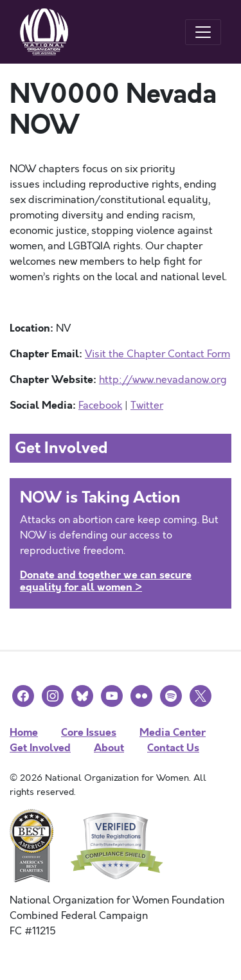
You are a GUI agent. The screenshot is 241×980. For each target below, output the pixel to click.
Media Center (173, 732)
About (109, 748)
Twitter (147, 405)
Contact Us (173, 748)
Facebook (100, 405)
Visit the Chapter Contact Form (157, 354)
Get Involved (40, 748)
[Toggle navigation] (203, 32)
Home (24, 732)
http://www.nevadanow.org (163, 380)
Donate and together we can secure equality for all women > (106, 581)
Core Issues (89, 732)
